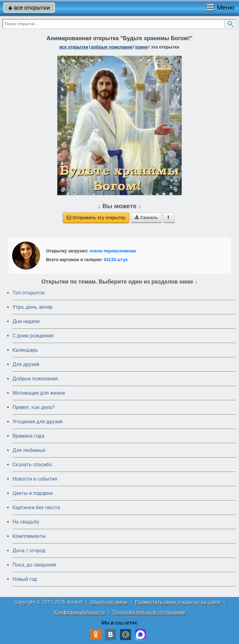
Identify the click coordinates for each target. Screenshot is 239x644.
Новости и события (35, 479)
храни (141, 47)
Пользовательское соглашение (149, 612)
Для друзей (26, 364)
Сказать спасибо (32, 465)
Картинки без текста (36, 508)
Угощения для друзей (37, 422)
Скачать (146, 218)
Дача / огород (29, 550)
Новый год (25, 579)
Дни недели (26, 321)
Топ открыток (29, 293)
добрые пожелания (112, 47)
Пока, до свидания (34, 565)
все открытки (29, 8)
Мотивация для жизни (39, 393)
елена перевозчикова (113, 251)
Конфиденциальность (80, 612)
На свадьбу (26, 522)
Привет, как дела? (34, 407)
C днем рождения (33, 336)
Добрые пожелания (35, 379)
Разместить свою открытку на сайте (178, 602)
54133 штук (116, 260)
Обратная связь (109, 602)
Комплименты (29, 536)
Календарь (25, 350)
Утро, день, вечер (33, 307)
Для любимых (29, 450)
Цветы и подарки (33, 493)
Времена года (28, 436)
